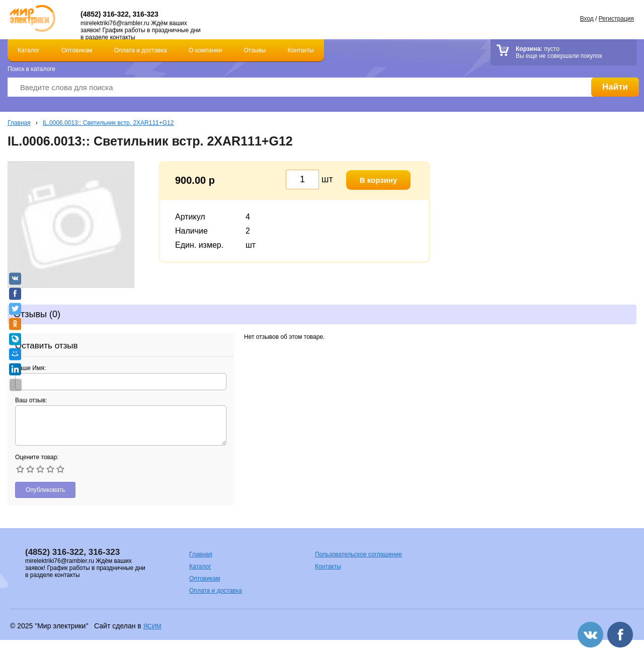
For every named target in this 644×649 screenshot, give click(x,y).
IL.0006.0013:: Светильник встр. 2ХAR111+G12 (108, 123)
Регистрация (616, 19)
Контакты (301, 50)
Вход (587, 19)
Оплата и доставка (141, 50)
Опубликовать (45, 490)
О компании (205, 50)
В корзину (379, 180)
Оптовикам (77, 50)
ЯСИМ (152, 626)
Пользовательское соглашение (358, 554)
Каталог (29, 50)
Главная (19, 123)
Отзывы (255, 50)
